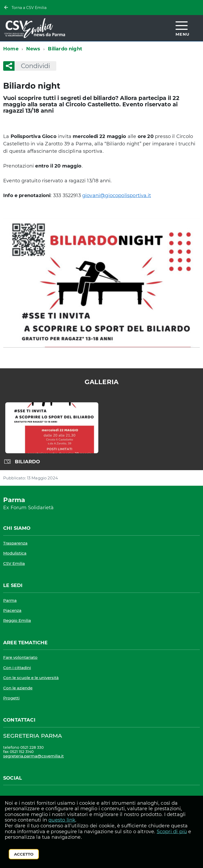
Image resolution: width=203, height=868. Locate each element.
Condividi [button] (32, 66)
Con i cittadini (17, 668)
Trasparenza (15, 543)
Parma (10, 600)
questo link (62, 820)
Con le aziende (18, 688)
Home (11, 49)
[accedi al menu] (183, 28)
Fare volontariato (20, 657)
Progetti (11, 698)
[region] (101, 433)
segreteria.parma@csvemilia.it (33, 756)
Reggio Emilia (17, 620)
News (33, 49)
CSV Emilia (14, 563)
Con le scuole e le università (31, 678)
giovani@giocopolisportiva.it (117, 195)
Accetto (24, 854)
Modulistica (15, 553)
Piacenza (12, 610)
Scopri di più (172, 832)
